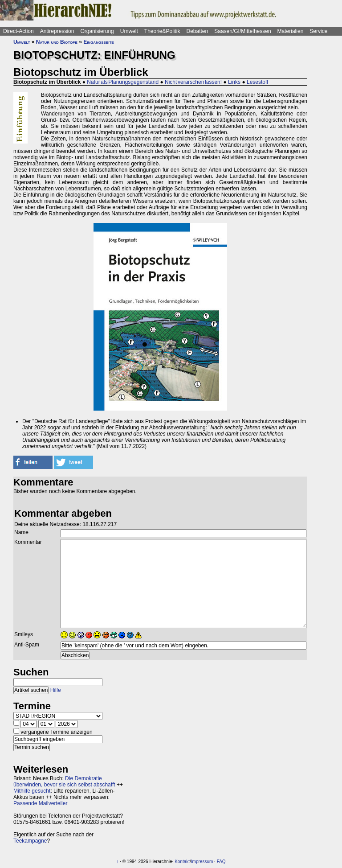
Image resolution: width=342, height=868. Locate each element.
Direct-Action (18, 31)
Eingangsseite (98, 42)
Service (318, 31)
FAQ (221, 862)
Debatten (197, 31)
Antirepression (57, 31)
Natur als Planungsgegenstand (123, 82)
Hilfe (56, 690)
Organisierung (97, 31)
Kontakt (182, 862)
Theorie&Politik (162, 31)
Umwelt (129, 31)
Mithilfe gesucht (32, 791)
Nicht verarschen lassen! (193, 82)
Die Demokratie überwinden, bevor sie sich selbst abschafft (64, 782)
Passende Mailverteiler (40, 803)
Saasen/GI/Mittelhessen (242, 31)
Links (234, 82)
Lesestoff (257, 82)
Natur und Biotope (57, 42)
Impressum (202, 862)
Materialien (291, 31)
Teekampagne (30, 841)
